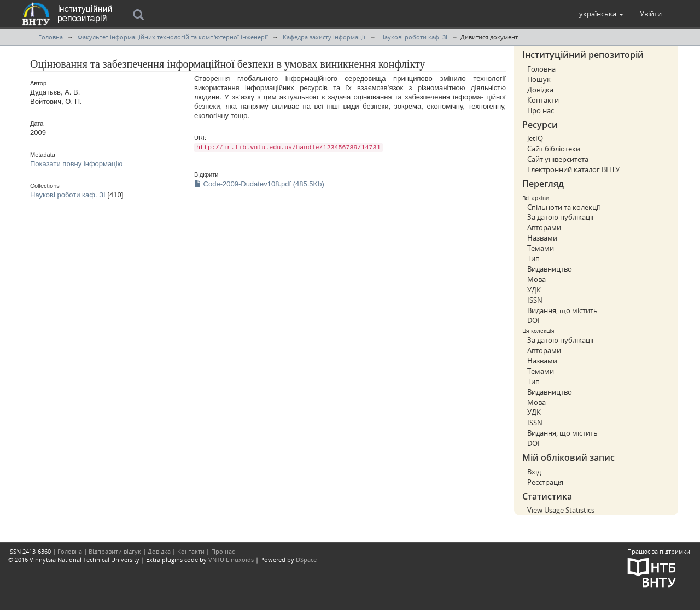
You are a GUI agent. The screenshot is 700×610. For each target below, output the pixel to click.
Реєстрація (545, 482)
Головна (51, 37)
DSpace (306, 559)
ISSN (535, 300)
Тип (533, 259)
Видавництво (550, 269)
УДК (534, 290)
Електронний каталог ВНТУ (573, 169)
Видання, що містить (562, 310)
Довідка (540, 90)
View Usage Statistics (561, 510)
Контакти (543, 100)
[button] (601, 14)
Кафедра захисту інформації (324, 37)
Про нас (541, 110)
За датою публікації (560, 217)
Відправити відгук (115, 551)
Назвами (542, 238)
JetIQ (535, 138)
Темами (541, 248)
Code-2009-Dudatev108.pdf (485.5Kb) (259, 184)
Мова (536, 279)
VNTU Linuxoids (231, 559)
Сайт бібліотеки (554, 149)
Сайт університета (558, 159)
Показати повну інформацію (76, 164)
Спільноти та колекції (564, 207)
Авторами (544, 227)
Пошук (539, 79)
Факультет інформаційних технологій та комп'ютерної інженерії (173, 37)
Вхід (534, 472)
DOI (533, 320)
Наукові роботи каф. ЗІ (414, 37)
